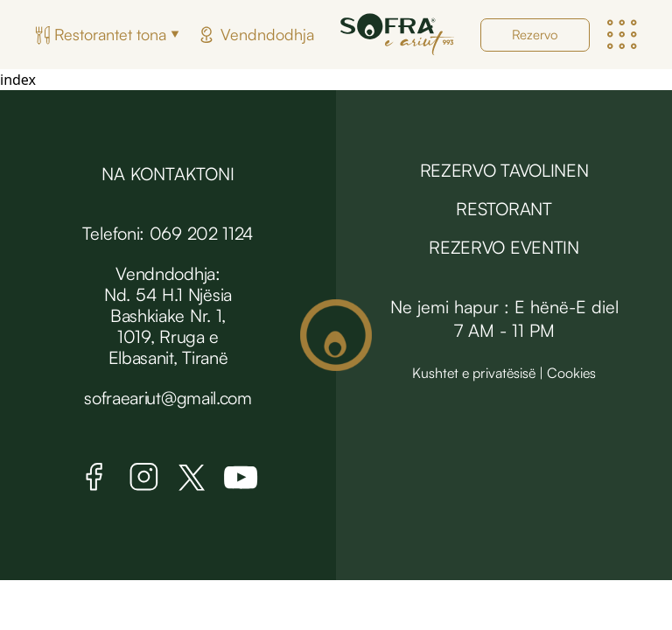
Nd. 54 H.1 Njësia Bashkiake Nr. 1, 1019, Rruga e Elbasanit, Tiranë (168, 326)
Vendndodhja (267, 34)
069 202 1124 (202, 233)
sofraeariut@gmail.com (168, 398)
